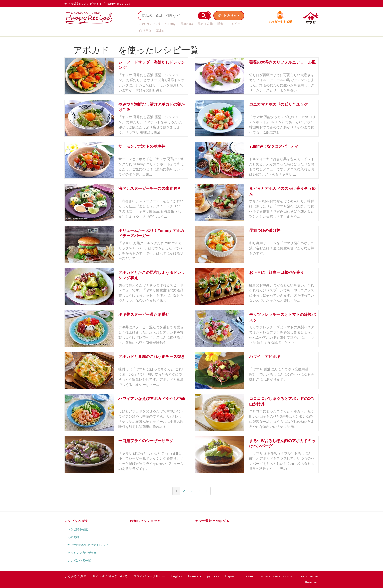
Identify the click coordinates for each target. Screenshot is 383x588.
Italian (248, 576)
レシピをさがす (76, 521)
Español (231, 576)
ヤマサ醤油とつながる (212, 521)
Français (195, 576)
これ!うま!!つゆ (150, 24)
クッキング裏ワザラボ (82, 553)
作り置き (145, 31)
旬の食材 (73, 537)
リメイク (234, 24)
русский (213, 576)
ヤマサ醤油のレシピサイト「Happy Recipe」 (98, 4)
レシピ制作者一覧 (79, 561)
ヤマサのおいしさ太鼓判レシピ (88, 545)
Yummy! (171, 24)
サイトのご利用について (110, 576)
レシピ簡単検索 (78, 529)
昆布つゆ (187, 24)
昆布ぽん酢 (205, 24)
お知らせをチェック (145, 521)
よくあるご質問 (76, 576)
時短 (221, 24)
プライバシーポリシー (149, 576)
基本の (161, 31)
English (177, 576)
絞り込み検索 (227, 16)
